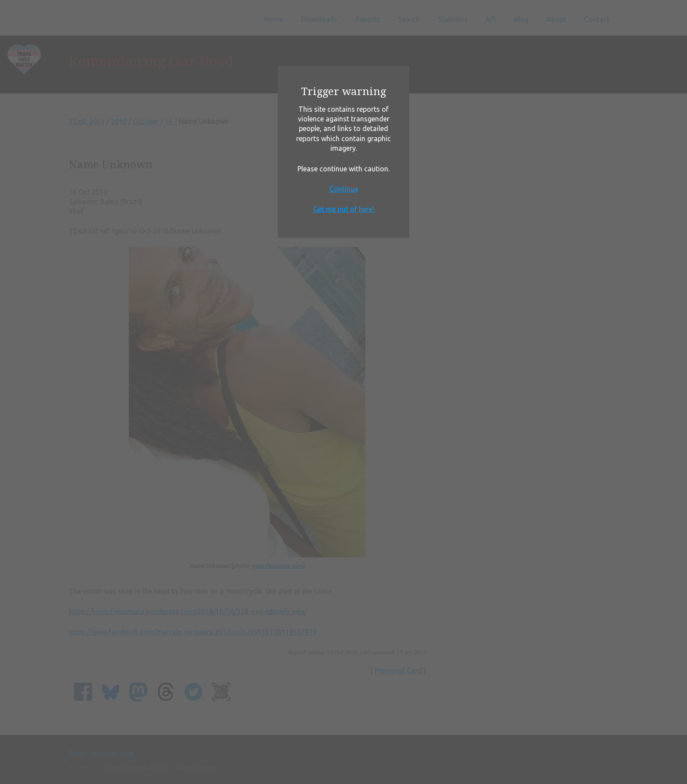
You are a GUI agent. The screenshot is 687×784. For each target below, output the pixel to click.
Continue (344, 189)
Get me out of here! (344, 209)
